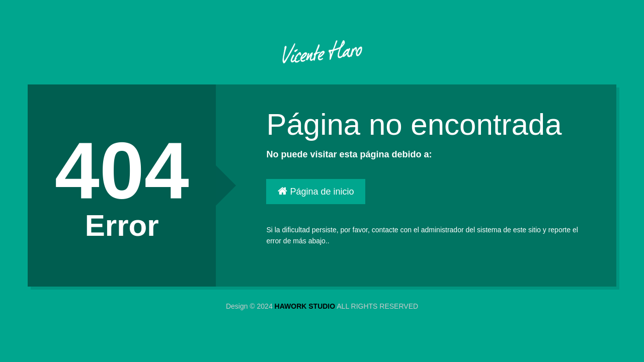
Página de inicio (316, 192)
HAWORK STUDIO (305, 306)
